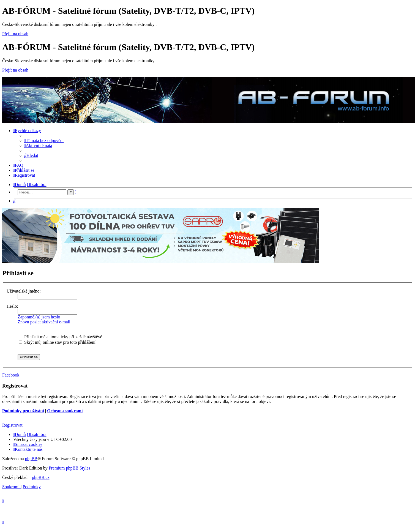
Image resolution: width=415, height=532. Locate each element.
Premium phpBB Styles (69, 468)
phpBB (31, 459)
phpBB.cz (41, 477)
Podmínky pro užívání (23, 411)
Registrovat (12, 425)
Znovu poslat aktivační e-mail (44, 322)
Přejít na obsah (15, 34)
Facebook (11, 375)
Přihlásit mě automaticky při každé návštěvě (60, 337)
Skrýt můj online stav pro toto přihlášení (57, 342)
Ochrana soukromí (65, 411)
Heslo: (12, 306)
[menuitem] (44, 140)
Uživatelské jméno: (24, 291)
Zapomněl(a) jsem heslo (39, 317)
